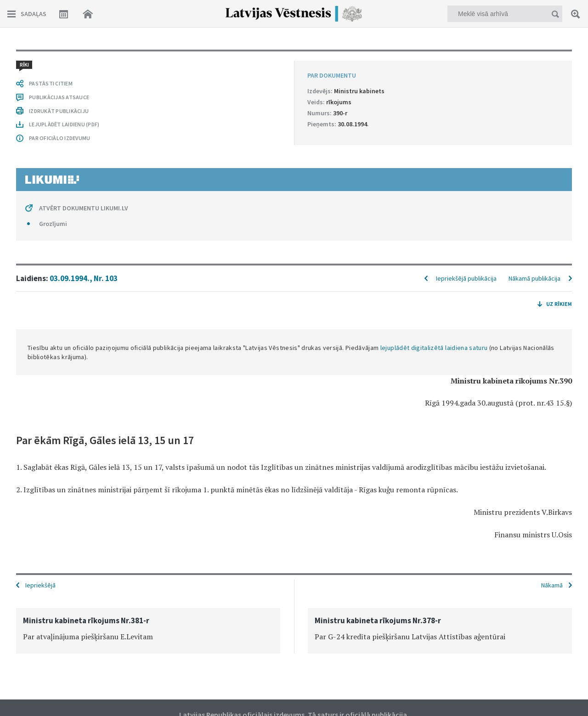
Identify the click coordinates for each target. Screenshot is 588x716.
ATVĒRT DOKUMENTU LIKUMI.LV (84, 208)
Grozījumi (53, 224)
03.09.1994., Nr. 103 (84, 278)
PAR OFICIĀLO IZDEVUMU (59, 138)
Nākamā (552, 585)
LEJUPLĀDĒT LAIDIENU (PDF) (64, 124)
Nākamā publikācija (534, 278)
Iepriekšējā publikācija (466, 278)
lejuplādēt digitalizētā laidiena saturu (434, 348)
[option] (148, 631)
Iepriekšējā (40, 585)
